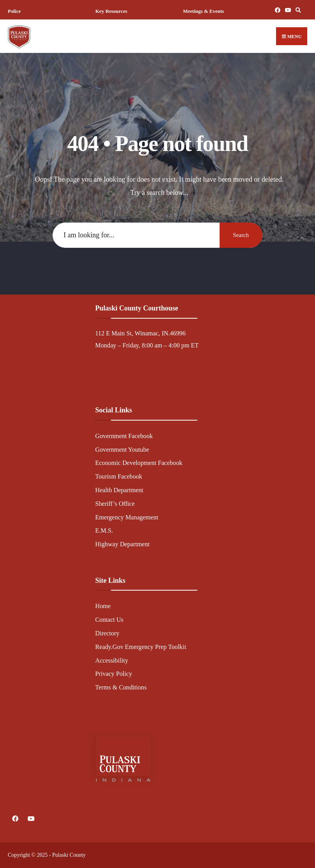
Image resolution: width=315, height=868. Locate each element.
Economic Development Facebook (139, 463)
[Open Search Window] (297, 10)
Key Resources (111, 11)
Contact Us (109, 620)
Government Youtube (122, 450)
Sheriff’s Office (115, 504)
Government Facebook (124, 436)
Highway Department (123, 544)
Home (103, 606)
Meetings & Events (203, 11)
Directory (107, 633)
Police (14, 11)
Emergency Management (127, 517)
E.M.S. (104, 531)
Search (241, 235)
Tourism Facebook (119, 477)
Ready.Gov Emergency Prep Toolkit (141, 647)
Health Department (120, 490)
